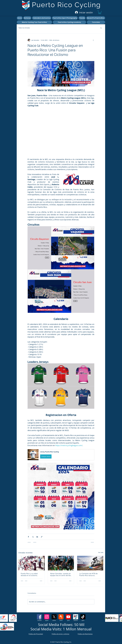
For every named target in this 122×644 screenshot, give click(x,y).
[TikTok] (83, 617)
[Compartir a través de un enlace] (42, 537)
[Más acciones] (93, 40)
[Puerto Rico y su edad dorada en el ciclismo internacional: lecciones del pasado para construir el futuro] (32, 563)
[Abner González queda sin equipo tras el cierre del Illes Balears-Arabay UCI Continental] (61, 563)
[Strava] (61, 617)
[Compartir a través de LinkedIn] (37, 537)
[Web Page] (76, 617)
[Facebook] (39, 617)
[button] (100, 12)
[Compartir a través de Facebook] (28, 537)
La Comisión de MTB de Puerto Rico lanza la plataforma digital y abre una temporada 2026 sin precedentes (89, 574)
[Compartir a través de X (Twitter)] (33, 537)
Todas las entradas (24, 28)
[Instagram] (47, 617)
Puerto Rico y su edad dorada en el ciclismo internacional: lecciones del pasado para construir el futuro (31, 574)
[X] (54, 617)
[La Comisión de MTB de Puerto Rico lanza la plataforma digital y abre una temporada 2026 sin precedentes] (90, 563)
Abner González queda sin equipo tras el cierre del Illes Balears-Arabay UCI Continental (61, 574)
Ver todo (101, 552)
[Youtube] (68, 617)
